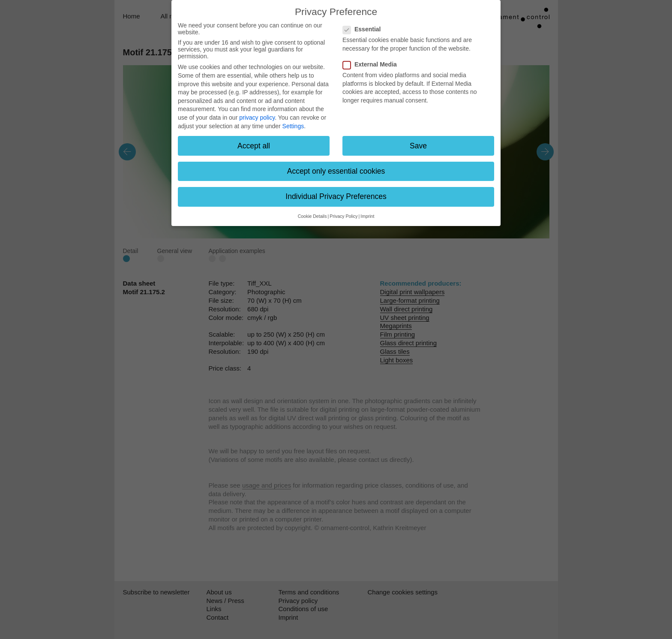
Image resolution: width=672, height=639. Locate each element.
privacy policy (257, 118)
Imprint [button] (367, 216)
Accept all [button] (254, 146)
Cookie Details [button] (312, 216)
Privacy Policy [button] (343, 216)
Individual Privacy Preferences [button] (336, 196)
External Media (372, 64)
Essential (364, 29)
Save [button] (418, 146)
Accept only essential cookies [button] (336, 171)
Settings (293, 126)
